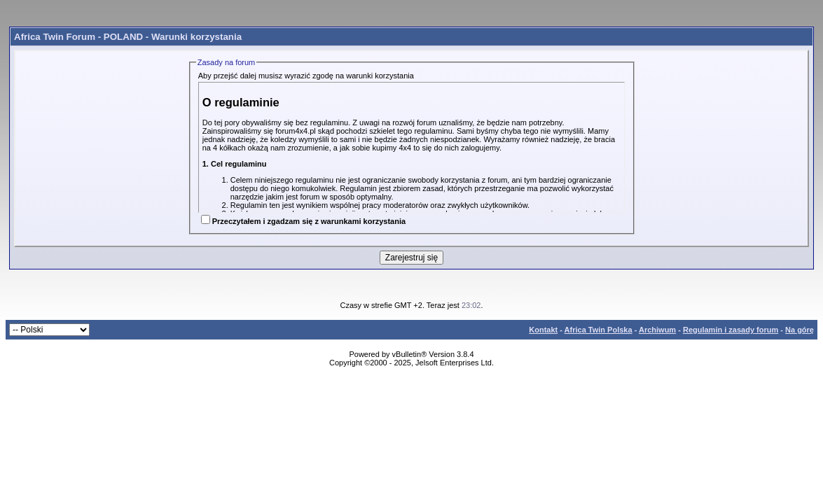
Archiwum (657, 330)
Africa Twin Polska (599, 330)
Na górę (800, 330)
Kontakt (543, 330)
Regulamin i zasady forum (731, 330)
